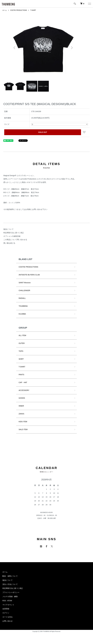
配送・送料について (10, 576)
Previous (15, 48)
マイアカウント (8, 605)
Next (72, 48)
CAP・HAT (23, 382)
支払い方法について (10, 584)
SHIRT (21, 359)
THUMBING (23, 306)
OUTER (22, 343)
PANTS (21, 375)
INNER (21, 406)
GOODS (22, 398)
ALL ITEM (22, 335)
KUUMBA (22, 314)
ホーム (5, 10)
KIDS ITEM (23, 422)
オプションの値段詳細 (12, 236)
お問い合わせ (8, 621)
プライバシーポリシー (11, 592)
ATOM (10, 601)
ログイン (6, 613)
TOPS (21, 351)
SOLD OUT (43, 132)
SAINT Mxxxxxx (25, 283)
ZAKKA (21, 414)
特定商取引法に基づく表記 (14, 233)
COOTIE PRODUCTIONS (19, 10)
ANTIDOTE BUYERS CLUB (29, 275)
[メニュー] (89, 4)
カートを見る (8, 617)
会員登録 (6, 609)
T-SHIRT (33, 10)
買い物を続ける (9, 243)
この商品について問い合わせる (15, 240)
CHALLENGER (24, 290)
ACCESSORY (24, 390)
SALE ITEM (23, 429)
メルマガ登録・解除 (10, 596)
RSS (4, 601)
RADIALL (22, 298)
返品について (8, 229)
